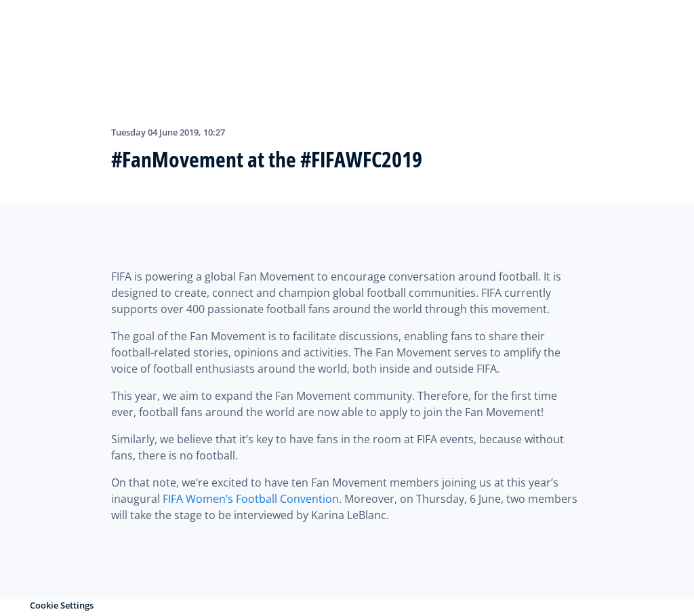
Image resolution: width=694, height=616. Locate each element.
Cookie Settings (62, 605)
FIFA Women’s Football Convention (251, 499)
